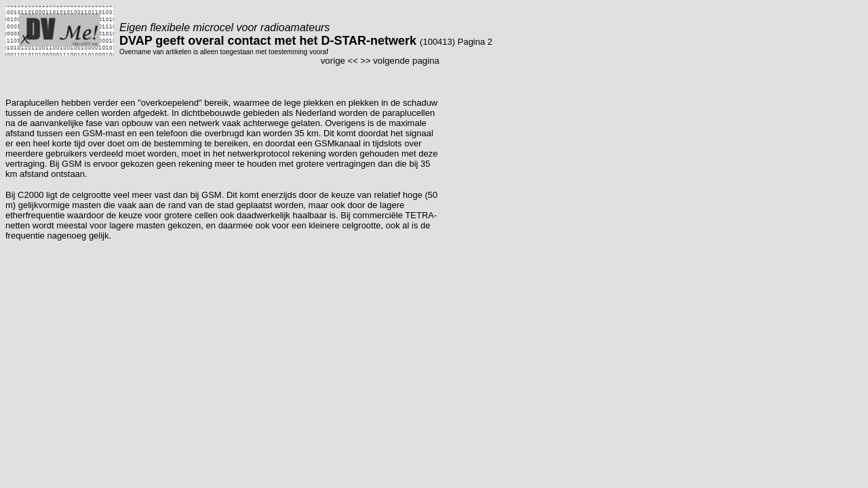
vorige (333, 61)
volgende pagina (406, 61)
